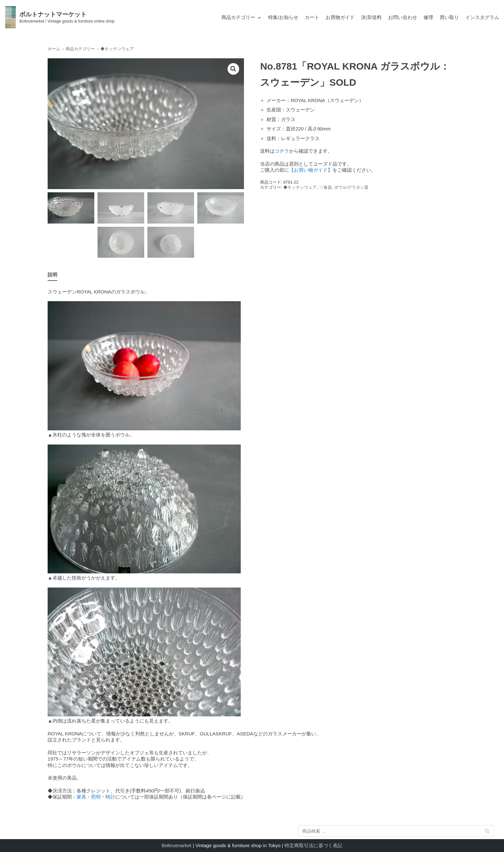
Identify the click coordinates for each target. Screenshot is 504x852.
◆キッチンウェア (117, 49)
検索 (487, 832)
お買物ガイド (340, 17)
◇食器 (326, 187)
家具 (81, 797)
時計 (110, 797)
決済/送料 (371, 17)
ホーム (54, 49)
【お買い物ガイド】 (311, 170)
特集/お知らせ (283, 17)
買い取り (449, 17)
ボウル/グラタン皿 (351, 187)
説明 (52, 275)
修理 (428, 17)
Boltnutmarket (177, 845)
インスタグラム (482, 17)
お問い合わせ (403, 17)
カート (312, 17)
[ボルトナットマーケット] (60, 17)
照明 (96, 797)
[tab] (52, 275)
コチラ (282, 151)
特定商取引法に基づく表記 (313, 845)
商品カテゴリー (80, 49)
